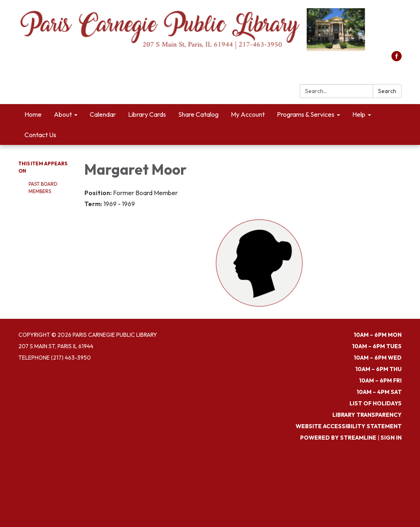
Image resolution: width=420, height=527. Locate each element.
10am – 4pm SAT (379, 392)
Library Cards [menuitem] (147, 114)
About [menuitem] (63, 114)
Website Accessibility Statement (349, 426)
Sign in (391, 438)
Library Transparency (367, 415)
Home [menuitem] (33, 114)
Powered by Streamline (338, 438)
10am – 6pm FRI (380, 380)
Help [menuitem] (359, 114)
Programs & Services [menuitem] (306, 114)
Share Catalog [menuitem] (198, 114)
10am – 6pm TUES (377, 346)
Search (387, 91)
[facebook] (397, 59)
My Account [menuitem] (248, 114)
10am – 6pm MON (378, 335)
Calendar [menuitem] (103, 114)
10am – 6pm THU (378, 369)
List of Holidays (376, 403)
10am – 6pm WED (378, 358)
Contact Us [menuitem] (40, 135)
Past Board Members (43, 188)
